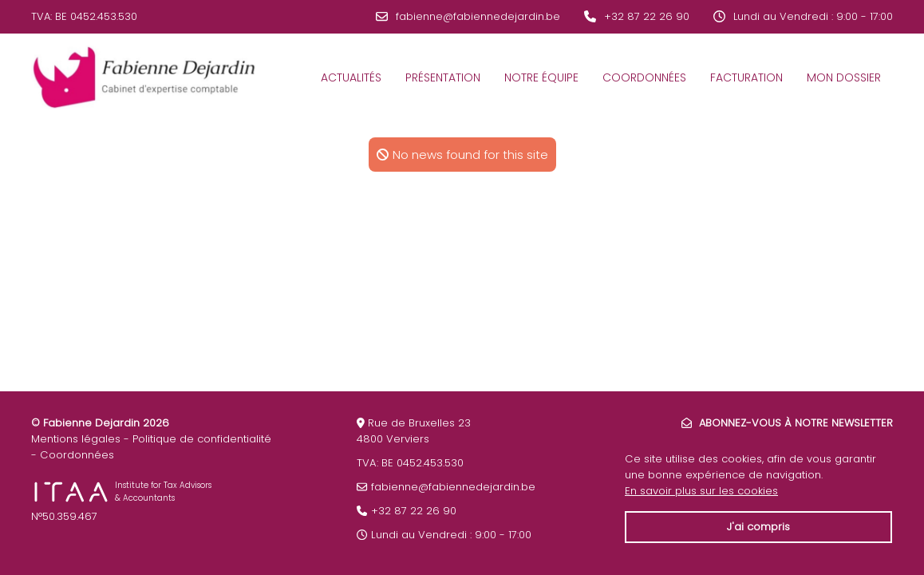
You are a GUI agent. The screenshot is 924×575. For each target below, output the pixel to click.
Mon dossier (844, 77)
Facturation (746, 77)
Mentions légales (76, 439)
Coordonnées (644, 77)
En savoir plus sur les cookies (701, 491)
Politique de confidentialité (202, 439)
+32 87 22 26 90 (647, 16)
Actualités (351, 77)
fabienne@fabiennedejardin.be (478, 16)
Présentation (443, 77)
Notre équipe (541, 77)
